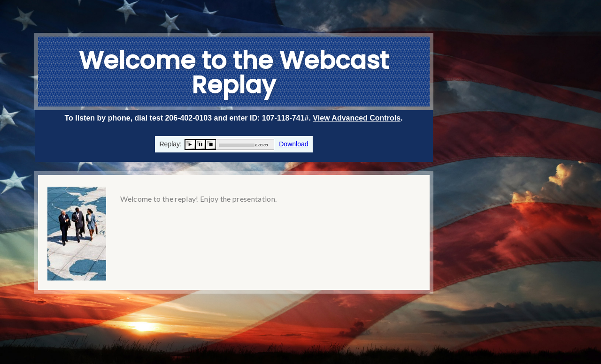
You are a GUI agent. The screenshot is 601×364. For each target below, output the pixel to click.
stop (211, 144)
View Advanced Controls (357, 118)
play (190, 144)
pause (200, 144)
